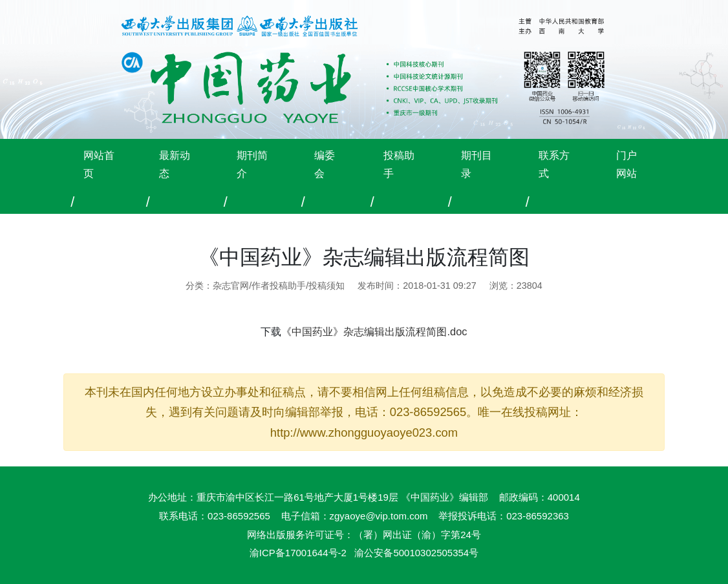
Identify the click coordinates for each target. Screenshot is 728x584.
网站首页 (99, 164)
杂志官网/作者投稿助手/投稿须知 (279, 286)
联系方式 (554, 164)
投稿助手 (399, 164)
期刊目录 (476, 164)
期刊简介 (252, 164)
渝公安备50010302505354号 (416, 553)
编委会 (325, 164)
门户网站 (626, 164)
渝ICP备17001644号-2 (298, 553)
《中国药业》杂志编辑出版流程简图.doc (374, 331)
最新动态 (175, 164)
